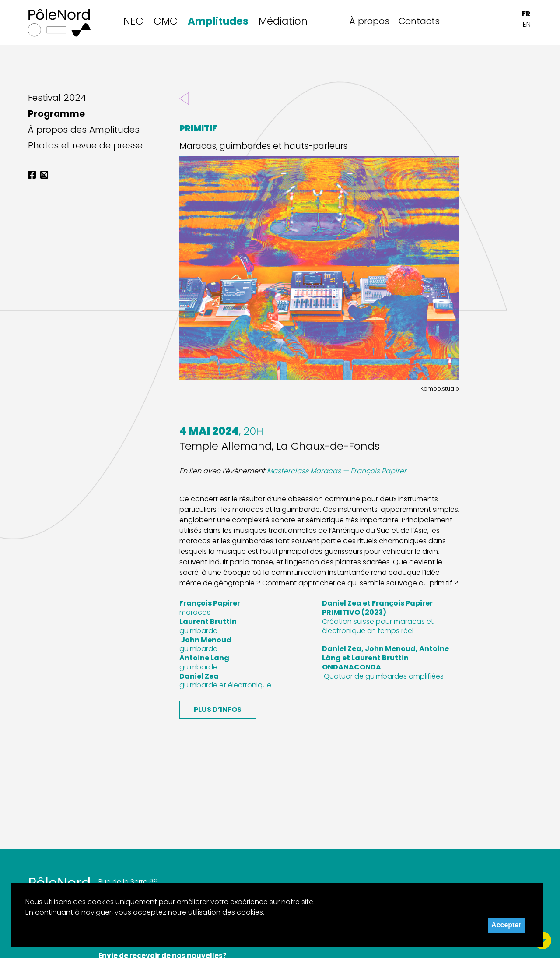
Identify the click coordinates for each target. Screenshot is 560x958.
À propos (369, 21)
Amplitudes (218, 21)
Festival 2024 (57, 98)
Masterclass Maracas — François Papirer (337, 471)
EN (527, 24)
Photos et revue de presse (85, 145)
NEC (133, 21)
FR (526, 14)
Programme (56, 114)
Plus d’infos (218, 710)
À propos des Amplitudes (84, 130)
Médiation (283, 21)
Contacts (419, 21)
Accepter (506, 925)
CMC (166, 21)
